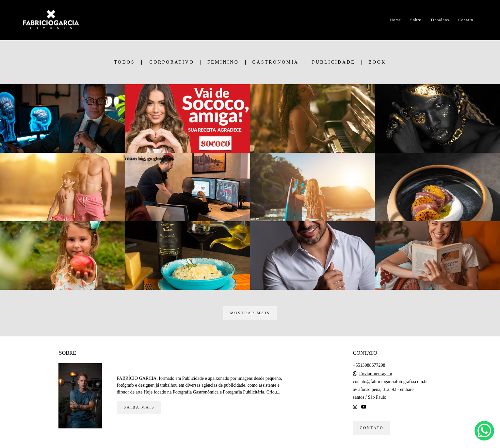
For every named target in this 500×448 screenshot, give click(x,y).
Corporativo (172, 62)
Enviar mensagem (376, 374)
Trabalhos (440, 20)
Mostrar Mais (250, 313)
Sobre (416, 20)
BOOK (377, 62)
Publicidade (333, 62)
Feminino (223, 62)
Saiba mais (139, 407)
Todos (124, 62)
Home (395, 20)
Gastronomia (275, 62)
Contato (466, 20)
